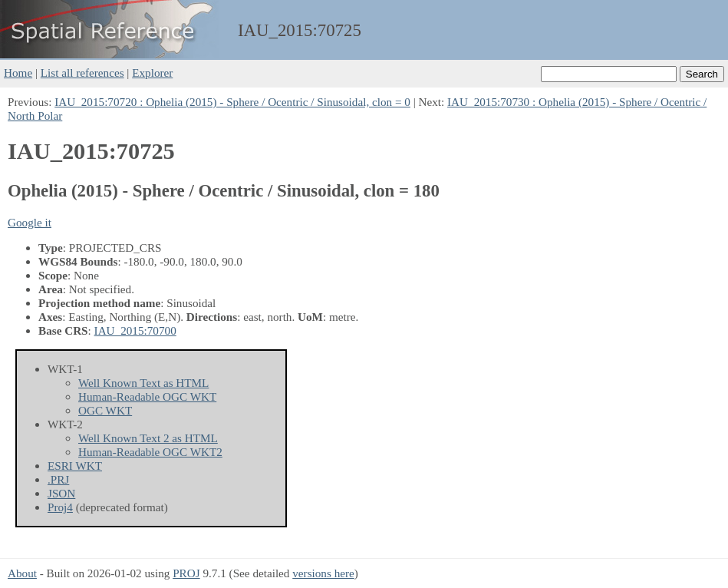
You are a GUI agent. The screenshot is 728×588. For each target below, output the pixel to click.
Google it (30, 222)
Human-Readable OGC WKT (147, 396)
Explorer (152, 73)
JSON (61, 493)
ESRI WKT (75, 466)
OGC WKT (105, 410)
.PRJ (58, 479)
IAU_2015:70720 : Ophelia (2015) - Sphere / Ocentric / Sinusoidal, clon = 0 (232, 102)
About (22, 573)
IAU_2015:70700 (135, 330)
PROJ (186, 573)
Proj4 (60, 507)
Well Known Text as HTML (143, 383)
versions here (323, 573)
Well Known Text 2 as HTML (148, 438)
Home (18, 73)
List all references (82, 73)
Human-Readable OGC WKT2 (150, 452)
